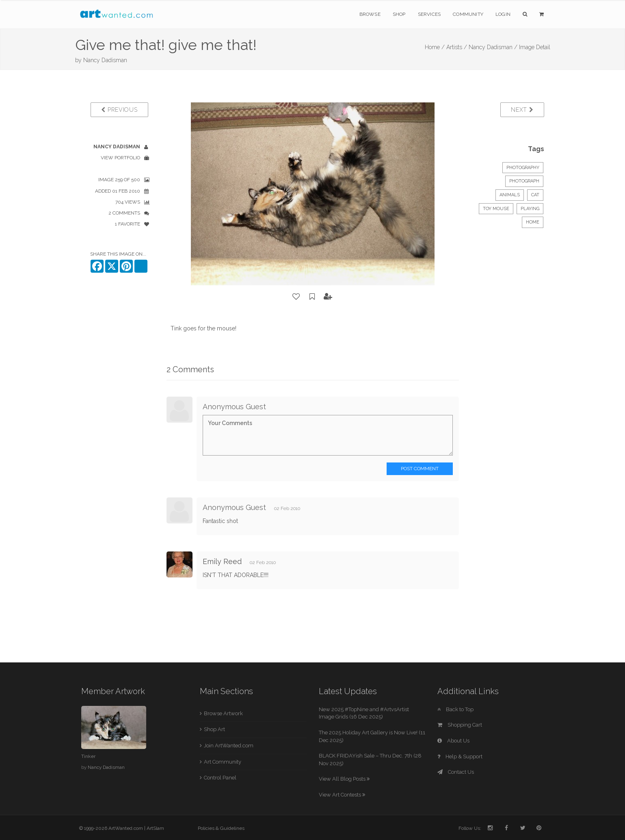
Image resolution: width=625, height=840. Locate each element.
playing (530, 209)
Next (522, 110)
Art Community (223, 762)
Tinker (88, 756)
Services (429, 14)
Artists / (457, 47)
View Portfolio (120, 158)
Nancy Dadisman (105, 60)
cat (535, 195)
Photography (523, 168)
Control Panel (220, 778)
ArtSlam (155, 828)
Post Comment (420, 469)
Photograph (524, 181)
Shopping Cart (460, 725)
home (533, 222)
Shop (399, 14)
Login (503, 14)
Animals (510, 195)
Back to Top (455, 709)
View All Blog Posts (344, 779)
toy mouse (496, 209)
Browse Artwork (223, 713)
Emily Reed (222, 561)
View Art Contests (342, 795)
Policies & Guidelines (221, 828)
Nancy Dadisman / (493, 47)
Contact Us (456, 772)
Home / (435, 47)
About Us (453, 741)
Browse (370, 14)
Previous (119, 110)
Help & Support (460, 756)
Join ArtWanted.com (229, 746)
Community (468, 14)
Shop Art (214, 729)
